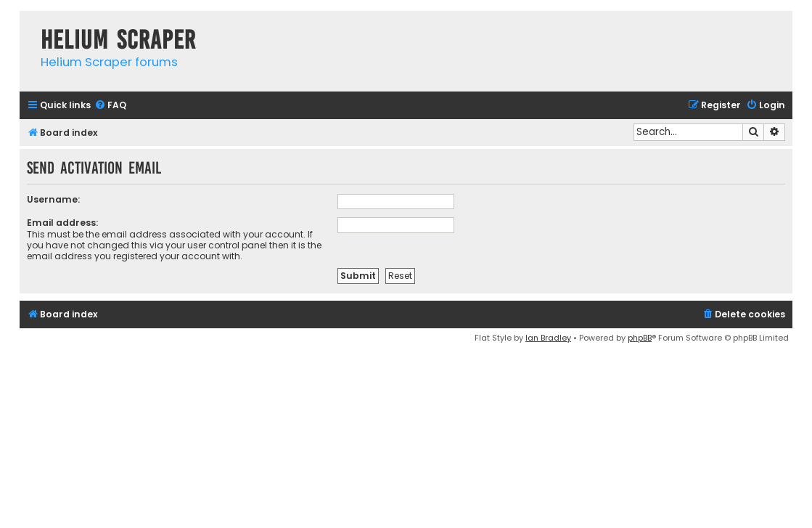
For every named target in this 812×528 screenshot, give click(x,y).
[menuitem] (110, 106)
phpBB (640, 338)
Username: (53, 199)
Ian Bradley (548, 338)
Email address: (62, 223)
